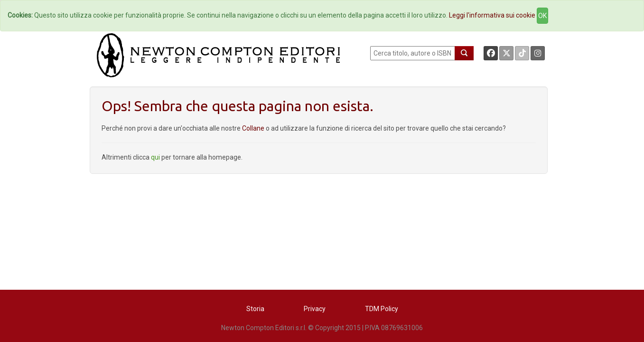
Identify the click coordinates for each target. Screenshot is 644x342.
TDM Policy (382, 309)
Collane (254, 128)
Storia (255, 309)
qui (155, 157)
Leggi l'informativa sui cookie (492, 15)
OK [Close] (542, 16)
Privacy (315, 309)
